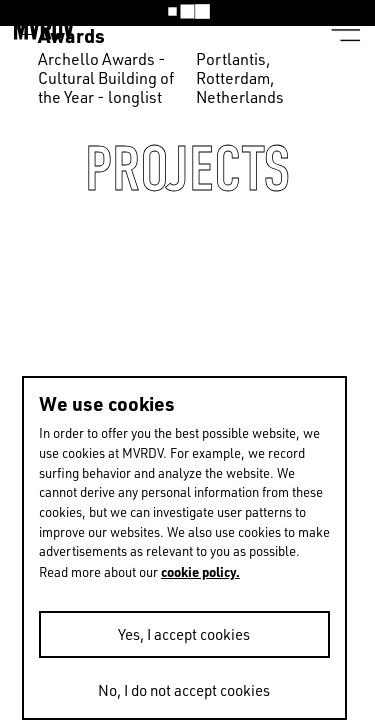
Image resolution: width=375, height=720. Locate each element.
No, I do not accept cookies (184, 690)
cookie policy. (200, 571)
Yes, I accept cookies (184, 634)
